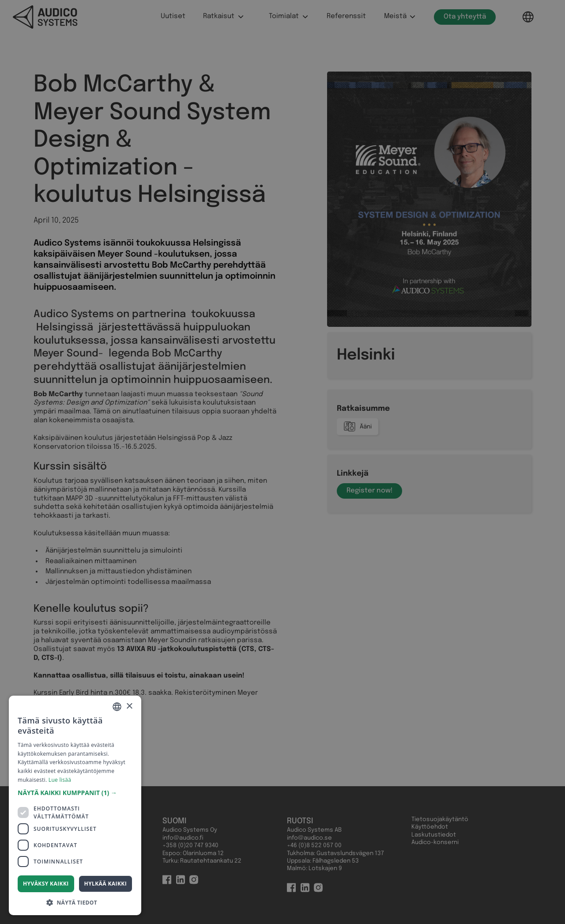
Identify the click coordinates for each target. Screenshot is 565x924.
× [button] (129, 706)
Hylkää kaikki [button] (105, 884)
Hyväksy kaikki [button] (46, 884)
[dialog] (282, 462)
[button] (75, 793)
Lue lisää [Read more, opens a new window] (60, 780)
